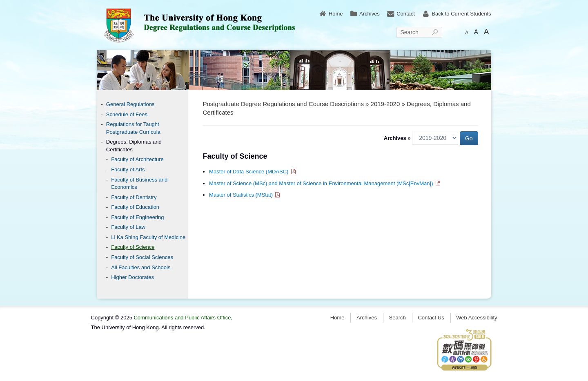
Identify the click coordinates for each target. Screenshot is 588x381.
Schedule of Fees (127, 114)
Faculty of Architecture (137, 159)
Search (410, 32)
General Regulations (130, 104)
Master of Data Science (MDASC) (253, 172)
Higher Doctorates (133, 277)
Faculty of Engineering (137, 217)
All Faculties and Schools (141, 267)
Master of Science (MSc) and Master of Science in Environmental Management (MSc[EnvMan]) (325, 183)
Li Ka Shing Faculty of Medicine (148, 237)
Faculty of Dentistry (134, 197)
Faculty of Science (133, 247)
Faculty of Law (128, 227)
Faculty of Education (135, 207)
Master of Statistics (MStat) (245, 195)
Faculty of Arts (128, 169)
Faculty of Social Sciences (142, 257)
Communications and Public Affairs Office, (183, 318)
